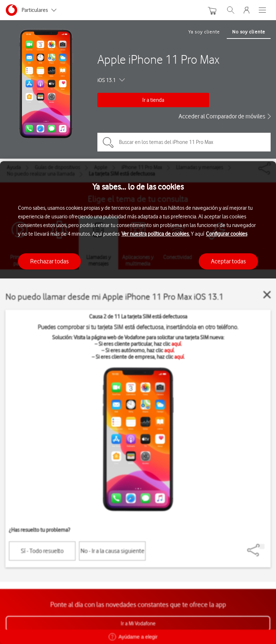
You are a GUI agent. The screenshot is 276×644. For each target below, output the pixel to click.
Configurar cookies (227, 234)
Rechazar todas (49, 261)
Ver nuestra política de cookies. (156, 234)
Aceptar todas (228, 261)
